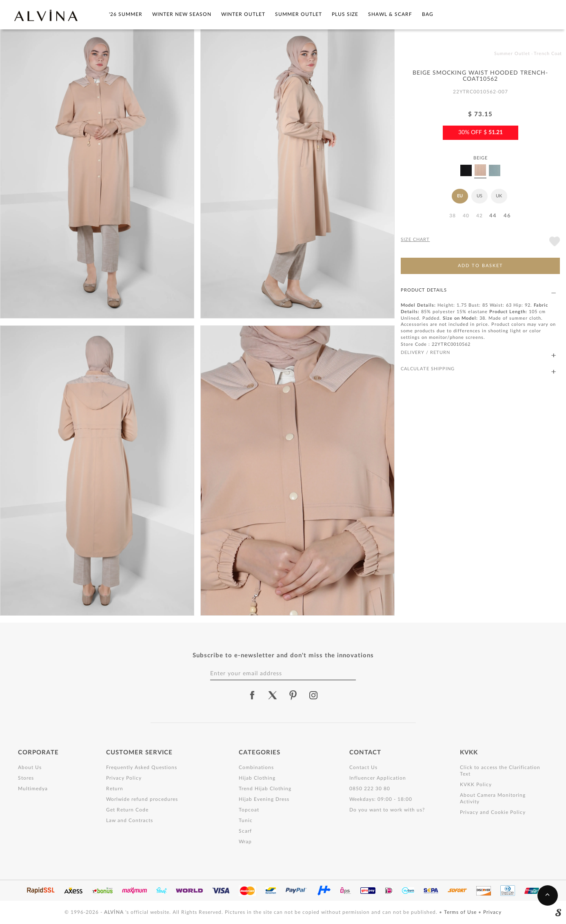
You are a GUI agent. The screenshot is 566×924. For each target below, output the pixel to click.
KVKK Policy (476, 785)
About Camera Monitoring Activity (493, 798)
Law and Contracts (130, 820)
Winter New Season (182, 14)
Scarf (245, 831)
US (479, 196)
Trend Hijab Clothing (265, 789)
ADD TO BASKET (481, 266)
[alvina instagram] (314, 695)
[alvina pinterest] (293, 695)
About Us (30, 767)
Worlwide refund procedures (142, 799)
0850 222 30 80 (370, 789)
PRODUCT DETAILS (478, 291)
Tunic (246, 820)
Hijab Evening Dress (264, 799)
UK (499, 196)
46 (507, 216)
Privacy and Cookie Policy (493, 812)
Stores (26, 778)
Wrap (245, 842)
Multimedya (33, 789)
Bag (428, 14)
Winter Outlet (243, 14)
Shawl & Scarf (390, 14)
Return (115, 789)
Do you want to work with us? (387, 810)
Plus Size (345, 14)
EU (460, 196)
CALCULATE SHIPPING (478, 369)
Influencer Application (378, 778)
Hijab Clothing (257, 778)
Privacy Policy (124, 778)
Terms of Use (461, 912)
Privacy (492, 912)
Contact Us (363, 767)
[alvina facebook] (252, 695)
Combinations (256, 767)
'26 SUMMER (126, 14)
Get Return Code (127, 810)
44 (493, 216)
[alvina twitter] (273, 695)
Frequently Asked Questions (142, 767)
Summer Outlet (299, 14)
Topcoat (249, 810)
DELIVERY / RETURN (478, 353)
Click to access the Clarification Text (500, 771)
